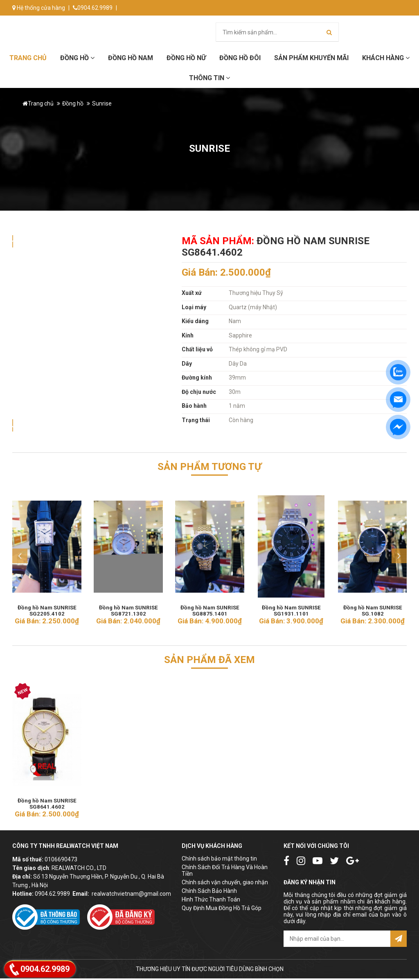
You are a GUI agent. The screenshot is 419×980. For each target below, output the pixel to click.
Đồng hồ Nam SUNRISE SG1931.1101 (291, 609)
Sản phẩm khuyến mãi (311, 58)
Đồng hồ (77, 58)
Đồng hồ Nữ (186, 58)
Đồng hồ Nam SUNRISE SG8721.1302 (128, 609)
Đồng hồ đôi (240, 58)
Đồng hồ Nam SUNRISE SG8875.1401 (210, 609)
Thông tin (209, 78)
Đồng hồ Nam (131, 58)
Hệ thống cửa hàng (39, 8)
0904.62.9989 (93, 8)
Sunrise (102, 103)
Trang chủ (28, 58)
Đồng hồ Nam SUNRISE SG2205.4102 (47, 609)
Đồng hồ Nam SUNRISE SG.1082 (373, 609)
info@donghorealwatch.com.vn (56, 23)
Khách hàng (386, 58)
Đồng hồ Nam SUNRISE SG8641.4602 (47, 802)
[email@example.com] (337, 940)
